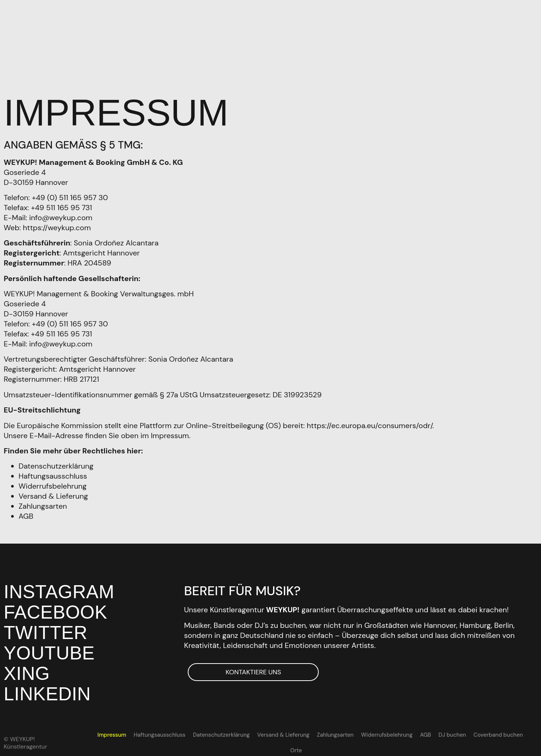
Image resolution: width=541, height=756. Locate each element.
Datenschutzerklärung (56, 464)
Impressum (105, 733)
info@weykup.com (60, 215)
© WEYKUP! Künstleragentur (25, 739)
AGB (26, 514)
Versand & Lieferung (53, 494)
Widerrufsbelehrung (53, 484)
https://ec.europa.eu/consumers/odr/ (370, 423)
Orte (510, 733)
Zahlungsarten (43, 504)
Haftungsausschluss (53, 474)
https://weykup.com (57, 225)
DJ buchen (429, 733)
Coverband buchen (473, 733)
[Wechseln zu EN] (526, 733)
